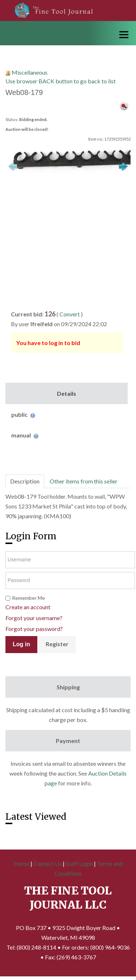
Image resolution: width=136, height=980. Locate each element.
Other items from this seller (84, 481)
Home (22, 863)
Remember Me (28, 598)
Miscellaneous (30, 72)
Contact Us (48, 863)
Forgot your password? (34, 629)
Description (25, 481)
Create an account (28, 607)
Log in (21, 644)
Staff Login (79, 863)
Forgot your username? (34, 618)
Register (57, 644)
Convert (70, 314)
